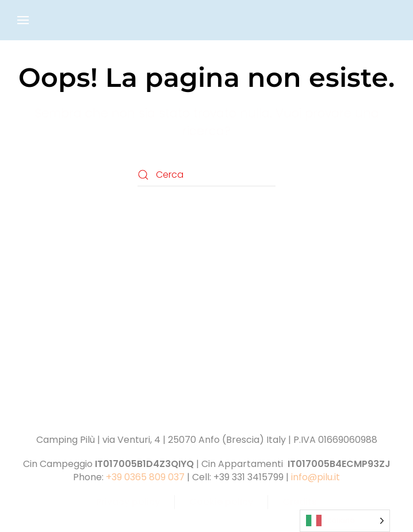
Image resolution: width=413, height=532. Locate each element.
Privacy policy (128, 502)
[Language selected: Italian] (345, 521)
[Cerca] (206, 175)
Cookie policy (221, 502)
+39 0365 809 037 (145, 477)
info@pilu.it (316, 477)
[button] (23, 20)
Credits (300, 502)
